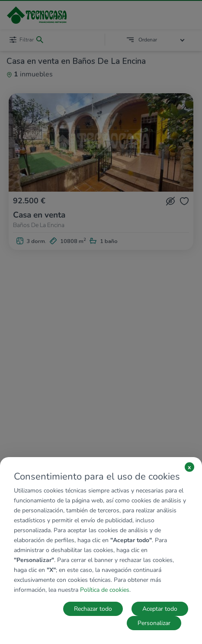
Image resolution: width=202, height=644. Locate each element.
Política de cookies (105, 590)
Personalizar (154, 623)
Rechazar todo (93, 609)
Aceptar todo (160, 609)
